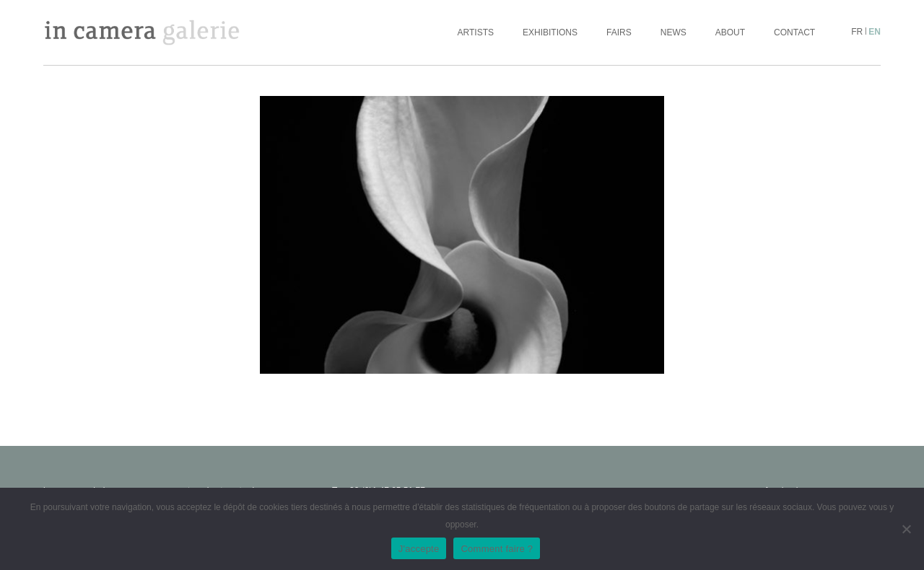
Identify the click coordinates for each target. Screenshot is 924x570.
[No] (906, 529)
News (674, 32)
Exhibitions (550, 32)
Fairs (619, 32)
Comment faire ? (497, 549)
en (875, 32)
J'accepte (419, 549)
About (730, 32)
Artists (476, 32)
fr (857, 32)
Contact (794, 32)
